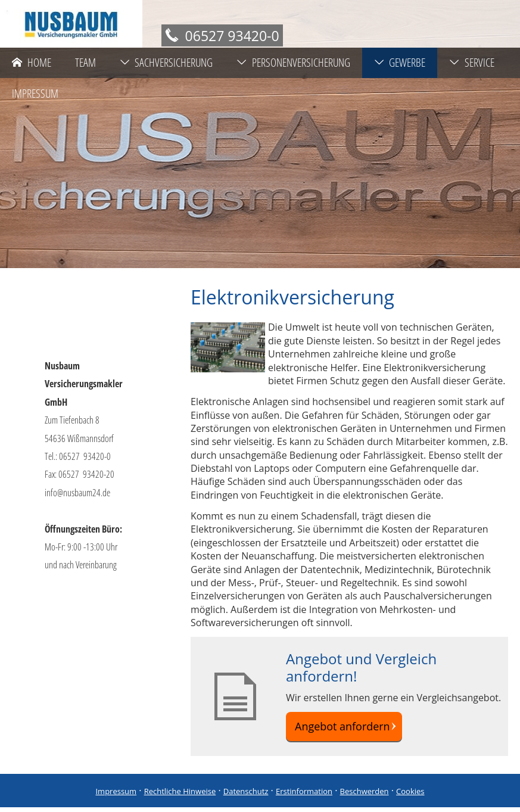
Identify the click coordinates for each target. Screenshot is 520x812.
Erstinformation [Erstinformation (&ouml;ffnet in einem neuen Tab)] (304, 796)
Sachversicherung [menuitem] (166, 63)
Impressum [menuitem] (35, 94)
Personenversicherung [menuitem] (293, 63)
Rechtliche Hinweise (180, 796)
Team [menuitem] (85, 63)
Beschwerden (365, 796)
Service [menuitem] (472, 63)
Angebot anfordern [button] (340, 729)
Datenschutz (246, 796)
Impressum (116, 796)
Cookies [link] (410, 796)
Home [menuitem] (32, 63)
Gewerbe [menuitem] (400, 63)
